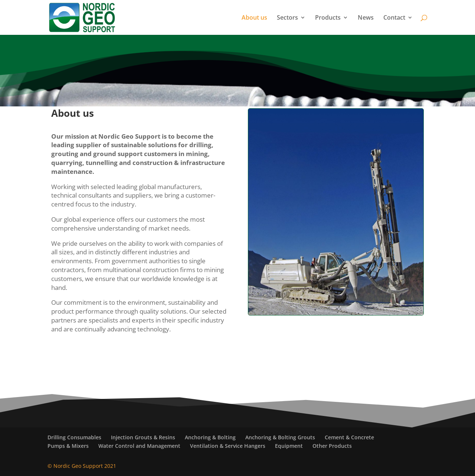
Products (328, 18)
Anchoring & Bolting (210, 437)
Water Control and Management (139, 446)
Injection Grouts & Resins (143, 437)
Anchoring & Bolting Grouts (280, 437)
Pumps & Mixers (68, 446)
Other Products (332, 446)
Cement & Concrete (349, 437)
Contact (394, 18)
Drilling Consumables (74, 437)
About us (254, 18)
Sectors (287, 18)
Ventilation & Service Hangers (228, 446)
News (366, 18)
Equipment (289, 446)
